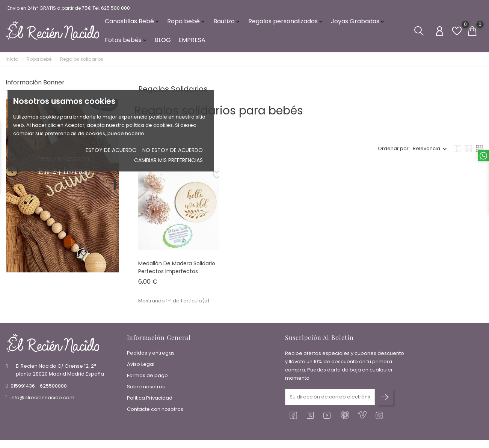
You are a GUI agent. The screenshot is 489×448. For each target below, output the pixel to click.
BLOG (163, 41)
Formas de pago (147, 377)
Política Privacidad (150, 399)
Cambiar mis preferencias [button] (168, 160)
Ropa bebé (186, 22)
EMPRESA (192, 41)
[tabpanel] (63, 188)
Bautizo (227, 22)
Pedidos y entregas (151, 354)
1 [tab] (115, 186)
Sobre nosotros (146, 388)
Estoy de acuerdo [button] (111, 150)
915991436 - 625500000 (39, 387)
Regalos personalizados (286, 22)
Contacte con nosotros (155, 410)
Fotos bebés (126, 41)
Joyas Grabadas (358, 22)
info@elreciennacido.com (42, 398)
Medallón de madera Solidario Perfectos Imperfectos (177, 269)
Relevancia (426, 151)
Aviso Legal (141, 365)
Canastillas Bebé (132, 22)
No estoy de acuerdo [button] (173, 150)
